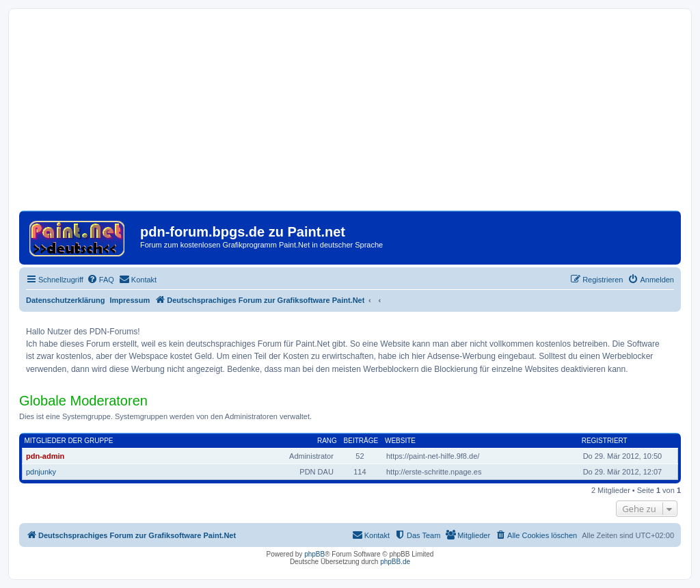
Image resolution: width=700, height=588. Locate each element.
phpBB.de (395, 562)
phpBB (314, 554)
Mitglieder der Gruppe (69, 441)
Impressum (130, 300)
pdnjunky (41, 472)
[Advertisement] (350, 115)
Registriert (605, 441)
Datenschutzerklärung (66, 300)
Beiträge (361, 441)
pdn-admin (45, 456)
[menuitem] (100, 280)
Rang (327, 441)
